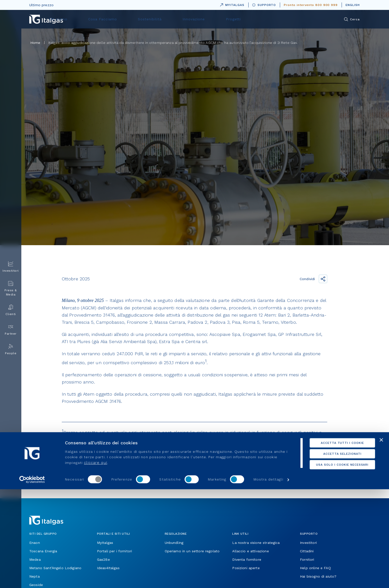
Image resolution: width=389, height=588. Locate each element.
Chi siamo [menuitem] (132, 19)
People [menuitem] (11, 349)
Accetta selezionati (335, 553)
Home (35, 43)
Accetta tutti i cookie (335, 542)
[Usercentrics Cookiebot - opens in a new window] (32, 578)
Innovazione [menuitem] (244, 19)
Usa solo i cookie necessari (335, 563)
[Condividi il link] (323, 279)
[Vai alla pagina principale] (46, 19)
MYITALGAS (231, 4)
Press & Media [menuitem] (11, 289)
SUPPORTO (264, 5)
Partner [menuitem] (11, 330)
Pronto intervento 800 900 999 (311, 5)
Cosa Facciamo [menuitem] (169, 19)
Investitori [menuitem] (11, 267)
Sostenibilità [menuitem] (208, 19)
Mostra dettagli (268, 578)
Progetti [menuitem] (276, 19)
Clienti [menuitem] (11, 310)
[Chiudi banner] (381, 539)
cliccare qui (95, 561)
